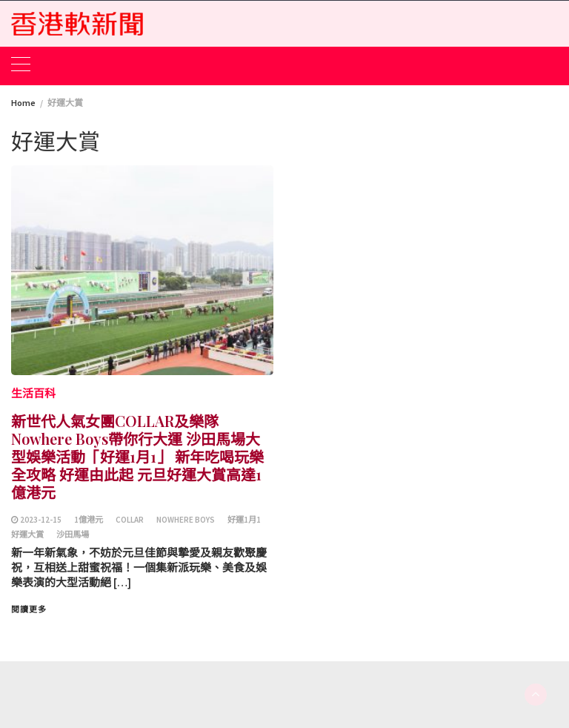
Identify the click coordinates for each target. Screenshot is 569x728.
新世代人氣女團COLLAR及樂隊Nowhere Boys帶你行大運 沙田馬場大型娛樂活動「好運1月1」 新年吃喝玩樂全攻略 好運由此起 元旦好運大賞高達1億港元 (137, 456)
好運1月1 (244, 520)
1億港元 (89, 520)
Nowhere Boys (186, 520)
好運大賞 (27, 535)
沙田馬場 (73, 535)
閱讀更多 (29, 609)
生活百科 (33, 393)
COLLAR (130, 520)
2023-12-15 (41, 520)
